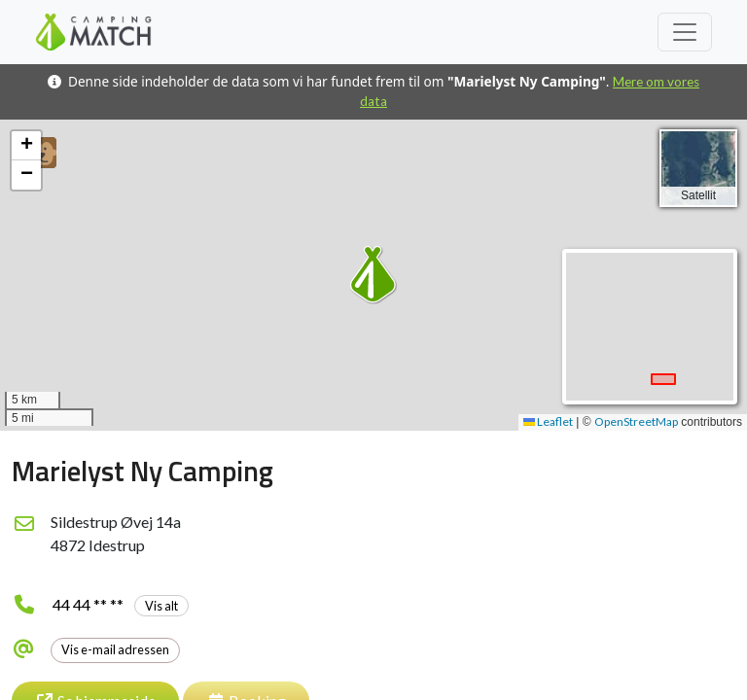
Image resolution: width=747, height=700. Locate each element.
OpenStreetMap (636, 421)
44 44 (121, 604)
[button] (373, 275)
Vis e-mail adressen (115, 649)
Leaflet (548, 421)
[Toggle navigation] (685, 32)
